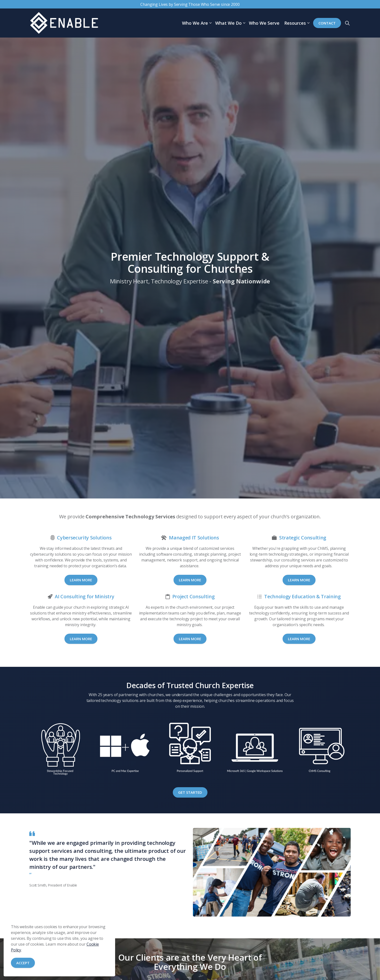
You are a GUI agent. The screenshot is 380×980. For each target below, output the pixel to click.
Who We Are (195, 23)
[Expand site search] (347, 23)
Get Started (190, 792)
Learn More (81, 580)
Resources (295, 23)
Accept (23, 963)
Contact (327, 23)
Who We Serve (264, 23)
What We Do (228, 23)
